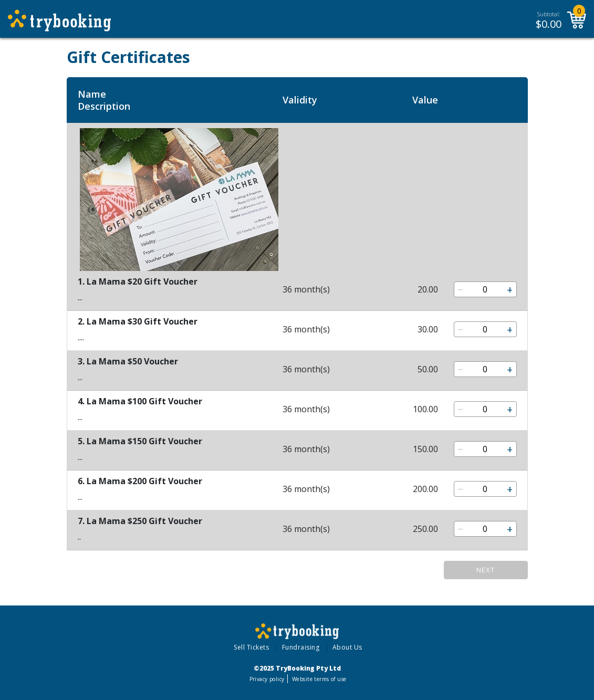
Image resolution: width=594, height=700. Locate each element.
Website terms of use (319, 679)
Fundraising (301, 647)
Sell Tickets (251, 647)
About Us (347, 647)
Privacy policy (267, 679)
